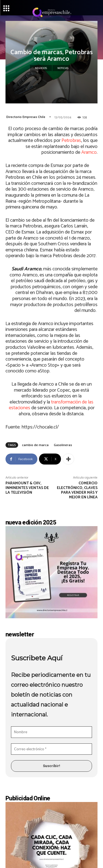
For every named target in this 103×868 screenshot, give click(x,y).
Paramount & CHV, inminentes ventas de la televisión (27, 488)
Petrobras (71, 141)
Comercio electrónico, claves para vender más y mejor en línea (77, 490)
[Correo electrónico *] (51, 749)
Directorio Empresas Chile (26, 117)
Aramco (89, 152)
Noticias (63, 68)
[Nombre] (51, 732)
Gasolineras (63, 445)
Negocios (41, 68)
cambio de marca (35, 445)
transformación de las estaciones (51, 405)
